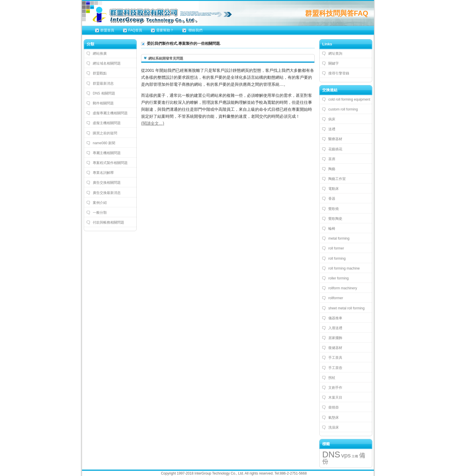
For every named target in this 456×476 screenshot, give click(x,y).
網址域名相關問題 (107, 63)
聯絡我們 (195, 30)
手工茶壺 (335, 368)
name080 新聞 (104, 143)
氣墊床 (334, 418)
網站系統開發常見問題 (166, 58)
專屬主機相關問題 (107, 153)
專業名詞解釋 (103, 173)
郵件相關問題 (103, 103)
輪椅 (332, 229)
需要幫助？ (165, 30)
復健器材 (335, 348)
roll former (336, 248)
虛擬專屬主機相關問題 (110, 113)
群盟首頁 (107, 30)
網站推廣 (100, 54)
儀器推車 (335, 318)
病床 (332, 119)
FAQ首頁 (135, 30)
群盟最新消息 (103, 83)
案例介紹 (100, 203)
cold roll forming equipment (349, 99)
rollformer (336, 298)
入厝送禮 (335, 328)
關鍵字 (334, 63)
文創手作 (335, 388)
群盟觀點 (100, 73)
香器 (332, 199)
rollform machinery (343, 288)
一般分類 (100, 213)
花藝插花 (335, 149)
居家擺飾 (335, 338)
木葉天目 (335, 397)
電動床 (334, 189)
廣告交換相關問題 (107, 183)
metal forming (339, 238)
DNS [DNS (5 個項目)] (331, 454)
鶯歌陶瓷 (335, 219)
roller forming (339, 278)
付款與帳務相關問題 (108, 222)
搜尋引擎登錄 (339, 73)
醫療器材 (335, 139)
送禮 (332, 129)
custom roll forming (343, 109)
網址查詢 (335, 54)
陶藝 (332, 169)
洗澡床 (334, 427)
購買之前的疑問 (105, 133)
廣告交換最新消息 (107, 193)
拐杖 (332, 378)
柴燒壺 (334, 407)
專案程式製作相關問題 (110, 163)
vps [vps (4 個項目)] (346, 455)
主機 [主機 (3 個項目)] (355, 456)
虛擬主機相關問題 (107, 123)
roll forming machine (344, 268)
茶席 (332, 159)
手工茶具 (335, 358)
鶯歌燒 (334, 209)
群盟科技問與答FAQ (337, 13)
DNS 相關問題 (104, 93)
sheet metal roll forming (347, 308)
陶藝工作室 (337, 179)
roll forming (337, 258)
